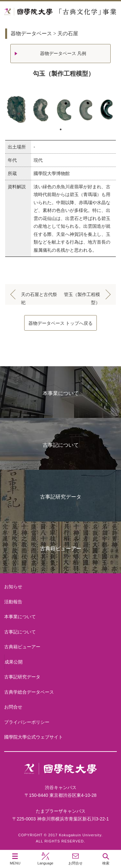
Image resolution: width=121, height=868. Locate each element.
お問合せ (13, 707)
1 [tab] (61, 129)
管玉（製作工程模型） (82, 296)
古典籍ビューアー (61, 549)
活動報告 (13, 602)
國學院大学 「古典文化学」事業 (60, 12)
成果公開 (14, 662)
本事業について (61, 393)
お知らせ (13, 587)
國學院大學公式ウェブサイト (34, 737)
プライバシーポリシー (27, 722)
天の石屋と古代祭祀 (39, 296)
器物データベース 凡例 (63, 53)
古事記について (61, 445)
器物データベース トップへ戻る (61, 323)
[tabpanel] (60, 110)
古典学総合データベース (29, 692)
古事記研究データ (61, 497)
